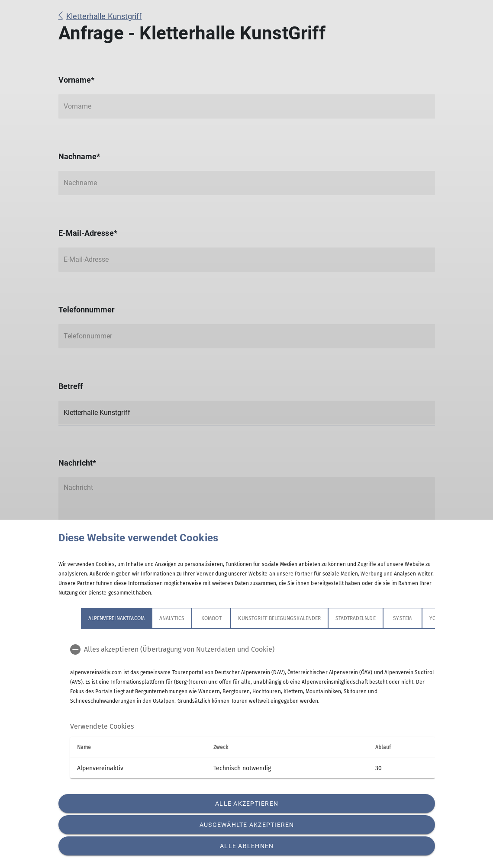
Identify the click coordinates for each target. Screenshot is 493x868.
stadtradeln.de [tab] (355, 618)
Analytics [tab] (172, 618)
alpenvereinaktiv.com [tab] (116, 618)
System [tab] (402, 618)
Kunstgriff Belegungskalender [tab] (279, 618)
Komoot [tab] (211, 618)
